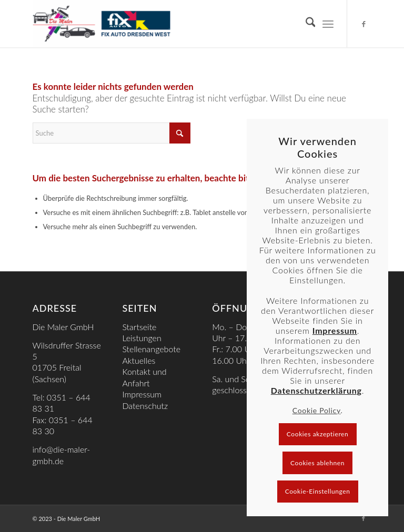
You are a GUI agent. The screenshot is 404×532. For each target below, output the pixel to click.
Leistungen (142, 338)
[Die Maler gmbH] (102, 24)
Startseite (139, 327)
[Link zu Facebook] (363, 24)
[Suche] (305, 24)
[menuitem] (305, 24)
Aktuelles (139, 360)
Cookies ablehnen (317, 463)
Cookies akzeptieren (318, 434)
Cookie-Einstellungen (318, 491)
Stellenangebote (151, 349)
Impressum (142, 394)
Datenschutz (145, 406)
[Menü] (328, 24)
